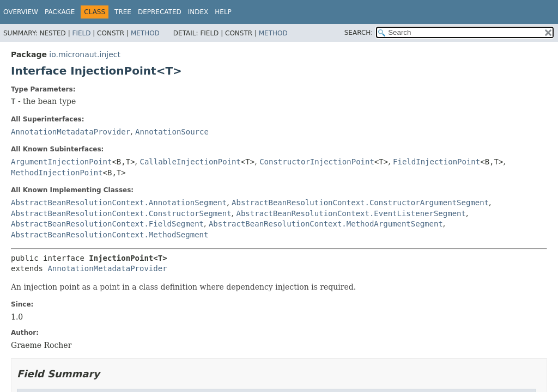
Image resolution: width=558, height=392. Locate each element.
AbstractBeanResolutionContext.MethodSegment (110, 235)
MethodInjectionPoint (57, 173)
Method (145, 33)
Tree (123, 12)
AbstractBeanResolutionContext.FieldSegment (107, 224)
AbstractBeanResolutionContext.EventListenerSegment (351, 213)
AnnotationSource (172, 132)
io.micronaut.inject (85, 54)
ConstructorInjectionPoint (317, 162)
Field (81, 33)
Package (60, 12)
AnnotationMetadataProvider (71, 132)
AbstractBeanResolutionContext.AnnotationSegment (119, 203)
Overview (21, 12)
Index (198, 12)
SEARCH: (359, 33)
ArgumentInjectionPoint (61, 162)
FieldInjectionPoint (436, 162)
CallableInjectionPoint (190, 162)
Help (223, 12)
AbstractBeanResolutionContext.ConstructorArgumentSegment (360, 203)
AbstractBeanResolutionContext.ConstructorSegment (121, 213)
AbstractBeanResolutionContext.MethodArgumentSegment (326, 224)
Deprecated (160, 12)
